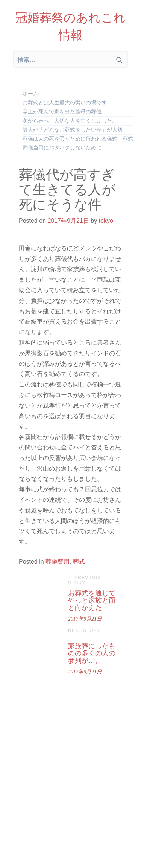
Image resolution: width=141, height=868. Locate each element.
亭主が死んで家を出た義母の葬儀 (62, 112)
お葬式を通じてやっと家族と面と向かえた (92, 601)
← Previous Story (84, 580)
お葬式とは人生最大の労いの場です (65, 103)
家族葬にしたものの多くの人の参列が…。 (92, 653)
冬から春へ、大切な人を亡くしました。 (70, 121)
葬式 (79, 562)
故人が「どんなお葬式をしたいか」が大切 (73, 130)
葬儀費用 (58, 562)
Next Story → (84, 633)
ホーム (30, 94)
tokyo (106, 221)
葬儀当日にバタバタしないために (62, 147)
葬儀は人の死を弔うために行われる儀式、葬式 (78, 139)
